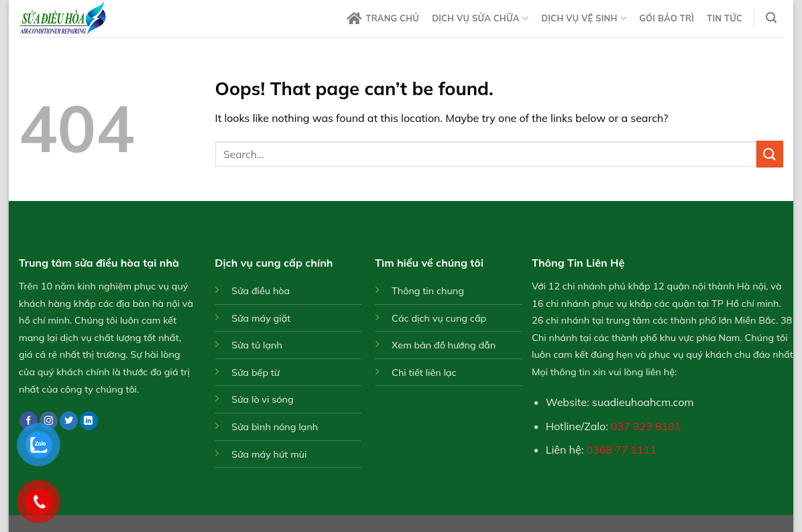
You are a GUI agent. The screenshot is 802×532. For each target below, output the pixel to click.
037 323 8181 (646, 426)
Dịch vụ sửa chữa (480, 18)
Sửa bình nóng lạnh (275, 427)
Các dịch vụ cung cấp (439, 318)
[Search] (771, 18)
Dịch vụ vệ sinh (584, 18)
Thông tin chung (428, 291)
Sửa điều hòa (261, 291)
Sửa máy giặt (261, 318)
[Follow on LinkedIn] (89, 421)
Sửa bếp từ (255, 373)
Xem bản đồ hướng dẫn (444, 345)
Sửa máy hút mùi (269, 454)
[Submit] (770, 154)
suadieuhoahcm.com (643, 402)
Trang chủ (383, 19)
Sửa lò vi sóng (262, 399)
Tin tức (725, 18)
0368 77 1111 (622, 450)
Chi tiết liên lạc (424, 373)
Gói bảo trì (667, 18)
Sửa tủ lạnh (257, 345)
